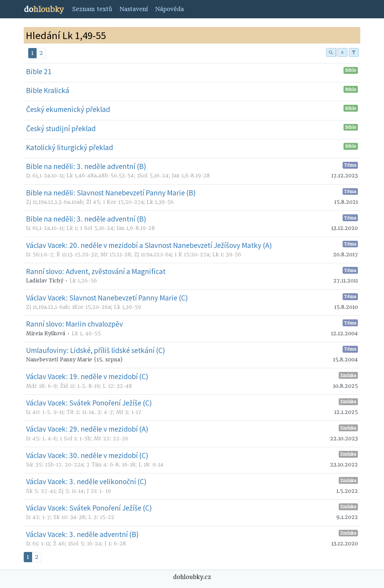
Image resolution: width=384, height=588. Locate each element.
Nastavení (134, 9)
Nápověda (169, 9)
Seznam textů (92, 9)
